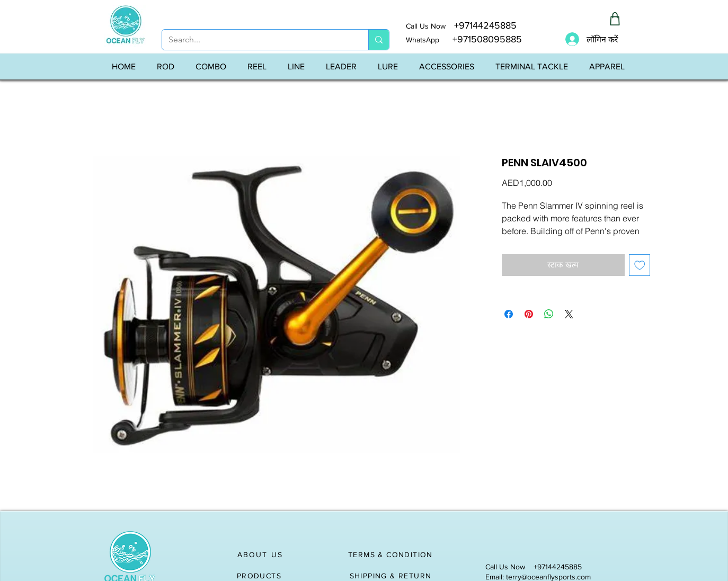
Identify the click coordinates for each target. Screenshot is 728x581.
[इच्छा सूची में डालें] (640, 265)
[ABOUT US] (260, 555)
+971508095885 (481, 39)
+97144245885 (485, 25)
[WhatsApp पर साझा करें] (549, 314)
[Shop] (615, 19)
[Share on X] (569, 314)
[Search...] (257, 40)
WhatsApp (423, 40)
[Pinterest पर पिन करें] (529, 314)
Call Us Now (430, 26)
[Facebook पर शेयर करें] (509, 314)
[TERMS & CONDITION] (392, 555)
